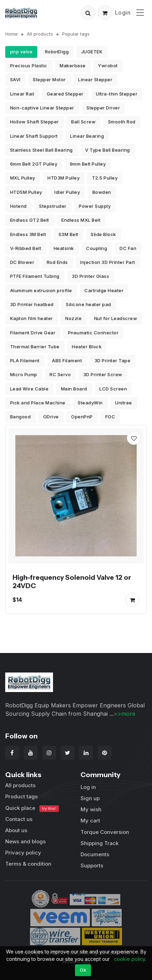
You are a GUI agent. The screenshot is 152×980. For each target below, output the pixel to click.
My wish (91, 809)
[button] (88, 13)
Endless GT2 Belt (30, 220)
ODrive (51, 417)
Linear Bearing (87, 136)
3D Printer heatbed (32, 304)
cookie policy (130, 959)
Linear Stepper (95, 79)
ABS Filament (67, 360)
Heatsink (64, 248)
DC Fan (128, 248)
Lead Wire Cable (29, 389)
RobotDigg (57, 52)
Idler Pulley (67, 192)
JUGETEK (92, 52)
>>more (124, 714)
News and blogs (25, 841)
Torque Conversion (105, 832)
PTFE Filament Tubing (35, 276)
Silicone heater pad (89, 304)
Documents (95, 854)
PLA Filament (25, 360)
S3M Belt (69, 234)
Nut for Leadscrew (116, 318)
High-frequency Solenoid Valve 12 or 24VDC (72, 582)
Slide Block (103, 234)
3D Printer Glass (90, 276)
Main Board (74, 389)
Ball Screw (83, 122)
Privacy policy (23, 853)
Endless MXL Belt (81, 220)
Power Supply (95, 206)
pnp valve (21, 52)
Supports (92, 865)
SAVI (15, 79)
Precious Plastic (29, 66)
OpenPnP (82, 417)
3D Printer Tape (113, 360)
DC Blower (22, 262)
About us (16, 830)
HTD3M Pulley (63, 178)
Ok (83, 970)
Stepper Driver (103, 108)
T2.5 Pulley (105, 178)
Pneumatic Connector (93, 333)
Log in (88, 787)
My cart (90, 821)
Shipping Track (100, 843)
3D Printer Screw (103, 374)
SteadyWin (90, 403)
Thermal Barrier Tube (35, 347)
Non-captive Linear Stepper (42, 108)
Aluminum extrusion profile (41, 290)
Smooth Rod (122, 122)
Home (12, 34)
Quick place (32, 808)
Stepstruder (53, 206)
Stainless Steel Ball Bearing (41, 150)
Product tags (21, 796)
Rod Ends (57, 262)
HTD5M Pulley (26, 192)
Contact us (19, 819)
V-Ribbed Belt (26, 248)
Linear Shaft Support (34, 136)
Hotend (18, 206)
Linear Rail (22, 94)
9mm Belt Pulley (88, 164)
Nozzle (73, 318)
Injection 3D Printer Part (108, 262)
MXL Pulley (23, 178)
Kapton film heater (32, 318)
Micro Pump (24, 374)
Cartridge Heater (104, 290)
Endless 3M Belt (28, 234)
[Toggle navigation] (140, 12)
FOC (110, 417)
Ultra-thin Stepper (117, 94)
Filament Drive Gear (33, 333)
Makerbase (73, 66)
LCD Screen (113, 389)
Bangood (21, 417)
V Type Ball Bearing (108, 150)
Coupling (97, 248)
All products (40, 34)
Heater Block (87, 347)
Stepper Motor (49, 79)
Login (123, 13)
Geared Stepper (65, 94)
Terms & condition (28, 864)
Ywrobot (108, 66)
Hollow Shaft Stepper (35, 122)
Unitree (124, 403)
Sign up (90, 798)
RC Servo (60, 374)
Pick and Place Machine (38, 403)
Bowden (102, 192)
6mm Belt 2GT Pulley (34, 164)
